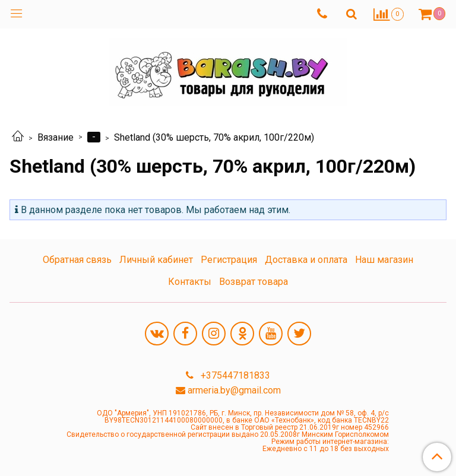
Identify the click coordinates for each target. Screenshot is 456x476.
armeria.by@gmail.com (234, 390)
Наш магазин (384, 260)
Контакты (190, 282)
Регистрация (229, 260)
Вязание (56, 137)
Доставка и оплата (306, 260)
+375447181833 (234, 375)
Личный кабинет (156, 260)
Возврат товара (254, 282)
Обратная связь (77, 260)
